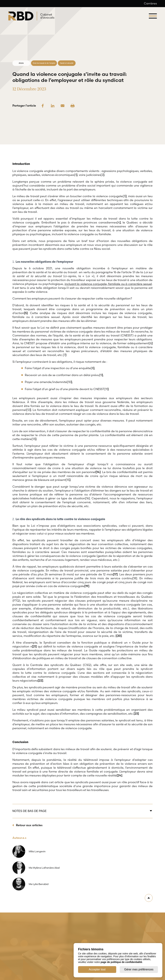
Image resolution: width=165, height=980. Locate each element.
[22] (40, 681)
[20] (119, 636)
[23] (136, 714)
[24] (119, 775)
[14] (98, 472)
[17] (115, 574)
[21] (34, 646)
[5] (26, 313)
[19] (87, 586)
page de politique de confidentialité (121, 962)
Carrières (150, 3)
